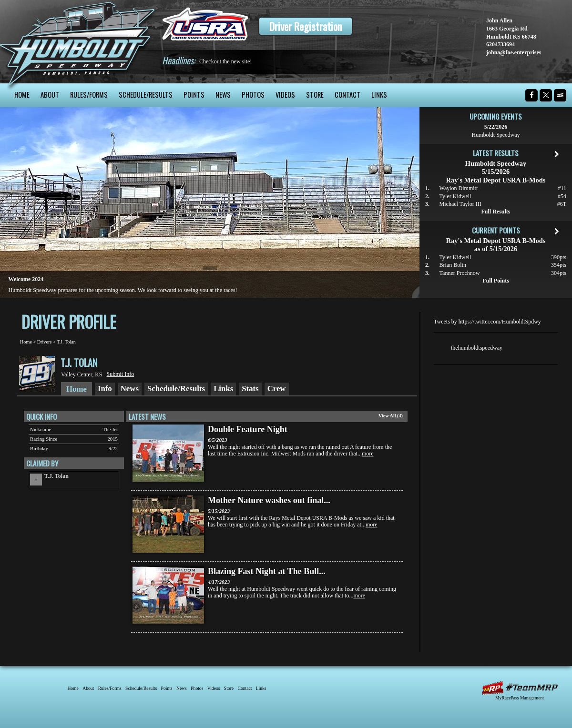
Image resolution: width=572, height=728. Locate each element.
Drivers (45, 342)
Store (315, 95)
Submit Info (121, 374)
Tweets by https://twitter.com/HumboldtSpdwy (487, 322)
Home (22, 95)
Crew (277, 389)
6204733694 (500, 44)
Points (194, 95)
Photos (253, 95)
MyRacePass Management (520, 698)
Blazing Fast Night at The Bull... (267, 571)
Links (379, 95)
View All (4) (391, 416)
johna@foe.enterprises (514, 52)
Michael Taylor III (460, 204)
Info (105, 389)
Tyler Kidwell (455, 196)
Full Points (496, 281)
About (50, 95)
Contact (347, 95)
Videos (285, 95)
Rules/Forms (89, 95)
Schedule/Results (146, 95)
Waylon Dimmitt (459, 188)
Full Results (495, 212)
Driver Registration (306, 26)
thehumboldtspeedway (477, 348)
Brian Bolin (453, 265)
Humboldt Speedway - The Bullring (77, 42)
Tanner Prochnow (460, 273)
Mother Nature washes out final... (269, 500)
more (368, 454)
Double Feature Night (248, 429)
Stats (250, 389)
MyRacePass (520, 688)
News (223, 95)
